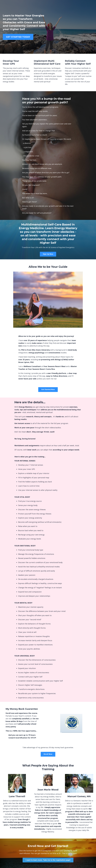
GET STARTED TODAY (18, 37)
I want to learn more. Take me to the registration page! (48, 860)
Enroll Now (48, 754)
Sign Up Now (48, 254)
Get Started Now (48, 389)
